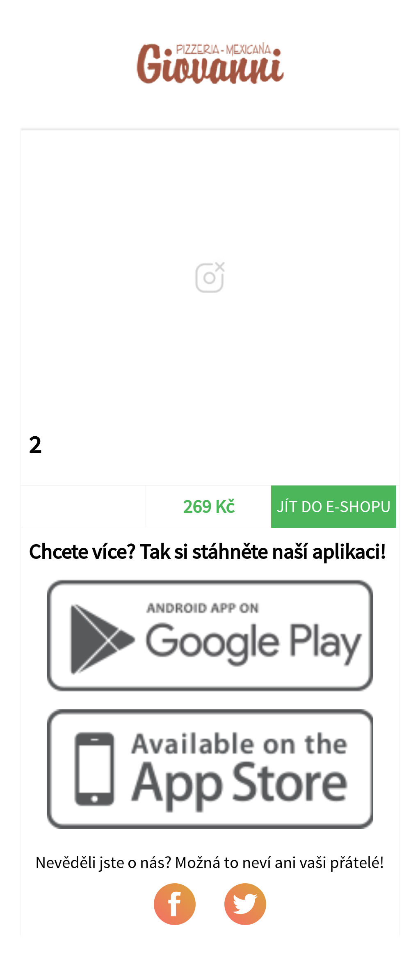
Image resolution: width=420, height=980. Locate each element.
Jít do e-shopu (334, 506)
